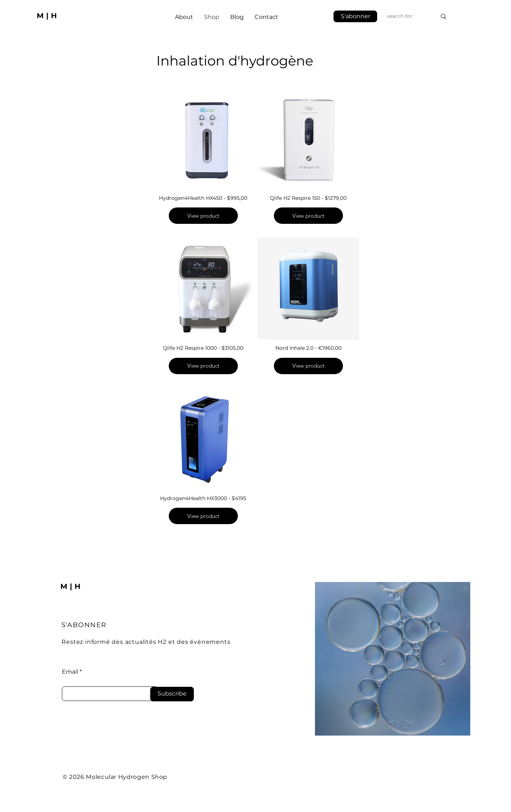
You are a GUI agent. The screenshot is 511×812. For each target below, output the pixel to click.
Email (70, 672)
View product (203, 216)
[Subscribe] (172, 694)
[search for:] (406, 16)
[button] (355, 16)
